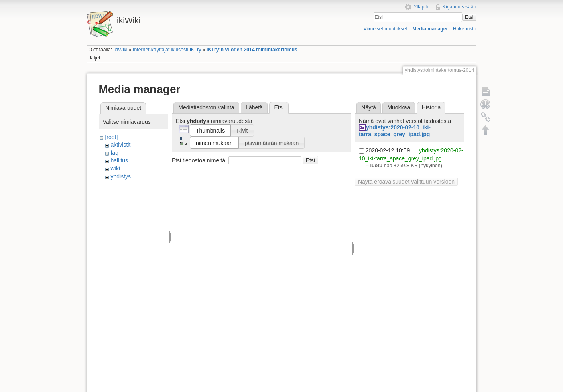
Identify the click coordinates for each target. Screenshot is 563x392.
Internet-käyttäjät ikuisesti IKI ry (167, 50)
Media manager (430, 29)
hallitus (119, 160)
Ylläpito (421, 7)
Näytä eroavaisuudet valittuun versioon (406, 182)
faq (114, 153)
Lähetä (254, 107)
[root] (111, 137)
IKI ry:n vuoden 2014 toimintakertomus (252, 50)
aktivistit (120, 145)
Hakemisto (465, 29)
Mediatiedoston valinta (206, 107)
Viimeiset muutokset (385, 29)
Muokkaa (399, 107)
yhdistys (121, 176)
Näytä (369, 107)
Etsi (469, 17)
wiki (115, 168)
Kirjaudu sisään (459, 7)
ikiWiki (121, 50)
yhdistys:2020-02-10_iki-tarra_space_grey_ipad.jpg (395, 131)
